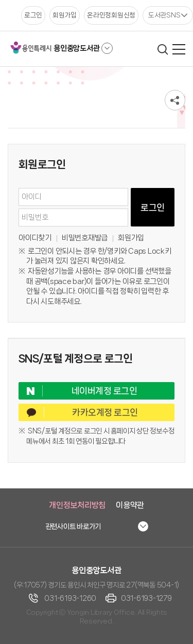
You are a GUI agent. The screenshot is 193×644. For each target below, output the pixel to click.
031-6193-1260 (70, 598)
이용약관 (130, 505)
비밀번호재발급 (85, 238)
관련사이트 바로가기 (73, 526)
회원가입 (131, 238)
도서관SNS (164, 15)
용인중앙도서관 (76, 48)
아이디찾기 (35, 238)
